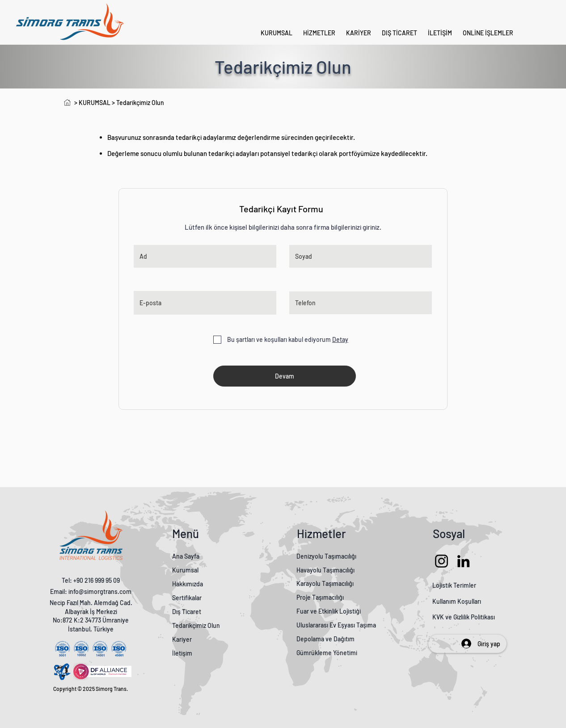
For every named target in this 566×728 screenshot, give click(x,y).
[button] (488, 33)
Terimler (465, 585)
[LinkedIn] (463, 561)
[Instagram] (441, 561)
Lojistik (442, 585)
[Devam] (285, 376)
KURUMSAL (95, 103)
